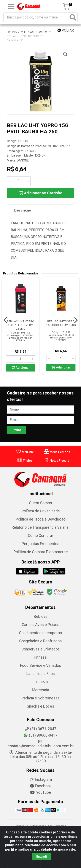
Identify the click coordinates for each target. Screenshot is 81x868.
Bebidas (41, 617)
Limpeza (41, 682)
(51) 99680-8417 (40, 735)
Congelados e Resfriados (40, 641)
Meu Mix (25, 452)
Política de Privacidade (41, 511)
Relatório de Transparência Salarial (40, 527)
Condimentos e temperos (40, 633)
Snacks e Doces (40, 706)
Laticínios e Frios (41, 674)
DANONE (23, 160)
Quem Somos (40, 503)
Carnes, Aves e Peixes (41, 625)
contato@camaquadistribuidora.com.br (41, 744)
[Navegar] (5, 320)
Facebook (41, 786)
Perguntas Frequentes (40, 544)
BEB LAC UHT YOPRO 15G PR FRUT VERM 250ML (21, 325)
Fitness (41, 657)
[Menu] (11, 6)
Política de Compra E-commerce (41, 552)
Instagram (41, 780)
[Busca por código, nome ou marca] (36, 17)
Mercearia (40, 690)
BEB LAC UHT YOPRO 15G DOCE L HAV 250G (61, 323)
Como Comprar (40, 536)
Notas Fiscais (56, 461)
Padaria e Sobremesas (40, 698)
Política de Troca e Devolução (40, 519)
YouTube (40, 792)
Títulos (25, 461)
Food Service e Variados (41, 665)
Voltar (66, 30)
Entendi (42, 857)
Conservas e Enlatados (41, 649)
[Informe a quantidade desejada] (19, 181)
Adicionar (21, 368)
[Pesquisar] (73, 17)
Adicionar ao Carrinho (41, 193)
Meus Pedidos (57, 452)
